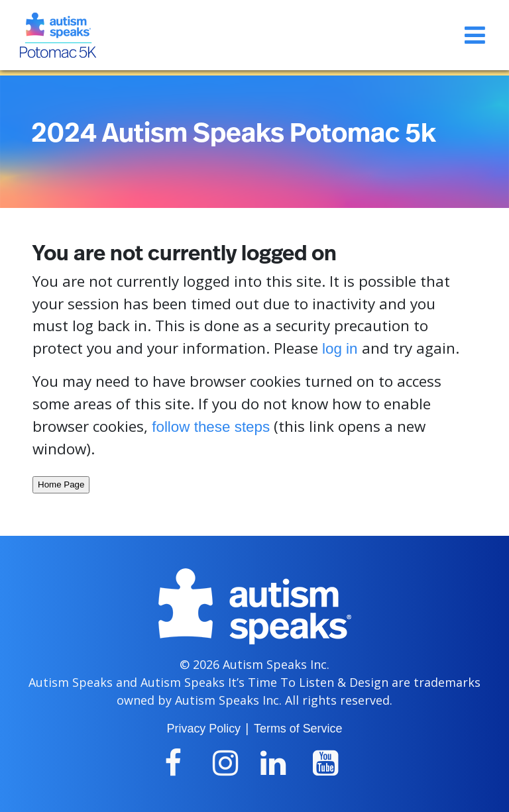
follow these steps (211, 427)
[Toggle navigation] (475, 35)
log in (340, 349)
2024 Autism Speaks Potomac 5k (234, 134)
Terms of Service (298, 729)
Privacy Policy (204, 729)
